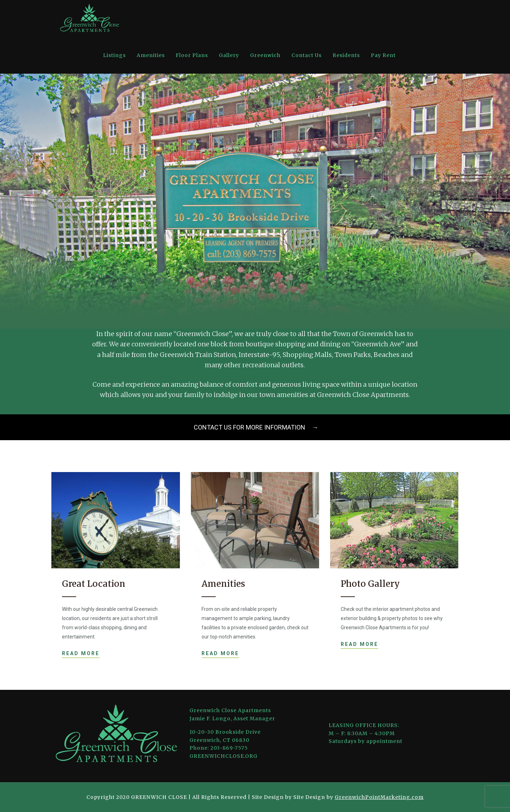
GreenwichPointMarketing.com (379, 797)
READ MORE (81, 653)
